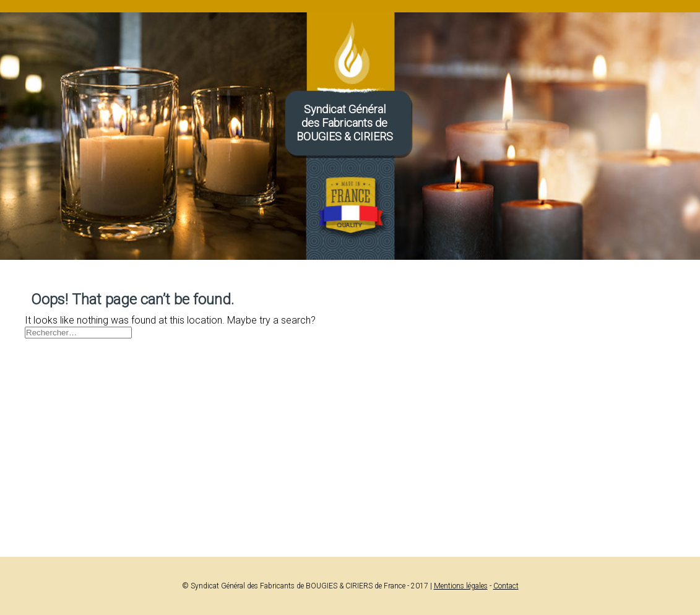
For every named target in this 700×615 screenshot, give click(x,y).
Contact (506, 586)
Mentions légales (461, 586)
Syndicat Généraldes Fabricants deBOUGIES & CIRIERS (345, 123)
